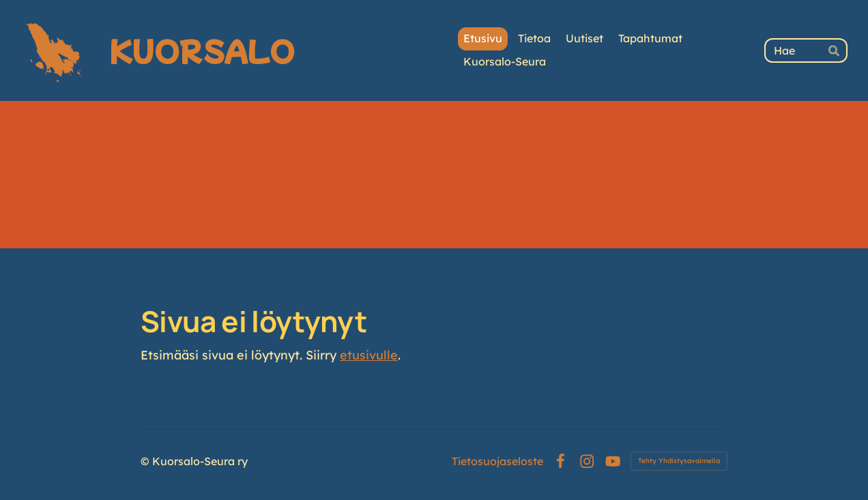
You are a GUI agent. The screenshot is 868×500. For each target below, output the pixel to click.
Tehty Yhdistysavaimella (679, 461)
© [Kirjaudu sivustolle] (146, 461)
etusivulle (369, 355)
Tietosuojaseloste (497, 461)
